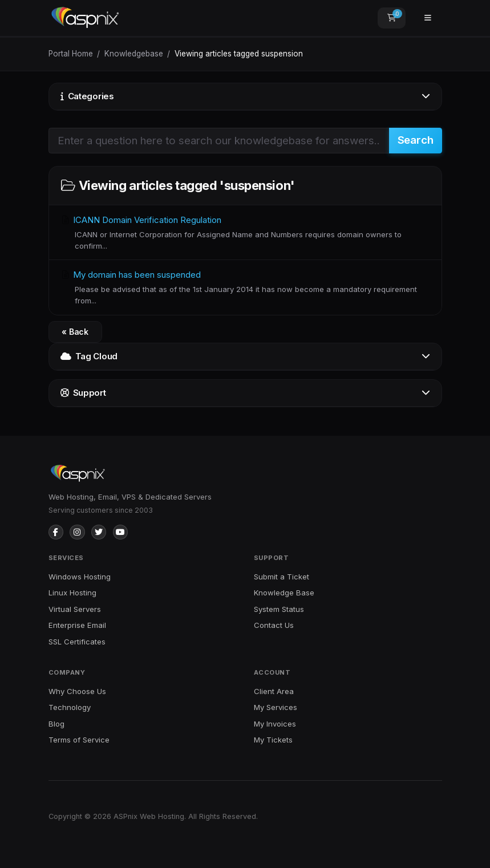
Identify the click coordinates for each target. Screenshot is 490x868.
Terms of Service (79, 740)
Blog (56, 724)
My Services (276, 707)
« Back (75, 332)
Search (416, 140)
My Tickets (273, 740)
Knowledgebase (134, 54)
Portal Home (71, 54)
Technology (70, 707)
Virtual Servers (75, 609)
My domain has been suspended (245, 288)
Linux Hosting (72, 593)
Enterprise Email (77, 625)
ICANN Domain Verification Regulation (245, 233)
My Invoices (275, 724)
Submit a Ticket (282, 577)
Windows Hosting (80, 577)
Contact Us (274, 625)
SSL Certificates (77, 642)
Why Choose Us (77, 691)
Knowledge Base (284, 593)
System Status (279, 609)
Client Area (274, 691)
